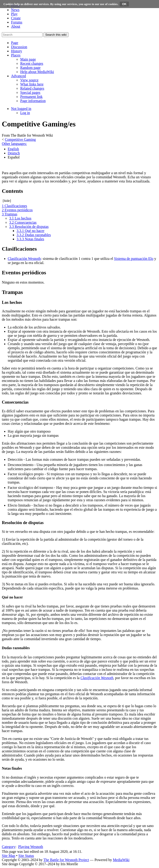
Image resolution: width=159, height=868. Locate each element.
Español (14, 157)
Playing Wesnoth (31, 847)
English (13, 149)
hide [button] (7, 201)
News (15, 10)
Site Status (26, 856)
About (16, 26)
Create (16, 18)
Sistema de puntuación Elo (134, 259)
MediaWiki (121, 860)
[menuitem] (28, 59)
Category (9, 847)
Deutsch (14, 153)
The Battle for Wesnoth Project (66, 860)
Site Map (9, 856)
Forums (17, 22)
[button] (15, 43)
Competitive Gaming (20, 139)
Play (14, 14)
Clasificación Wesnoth (24, 259)
